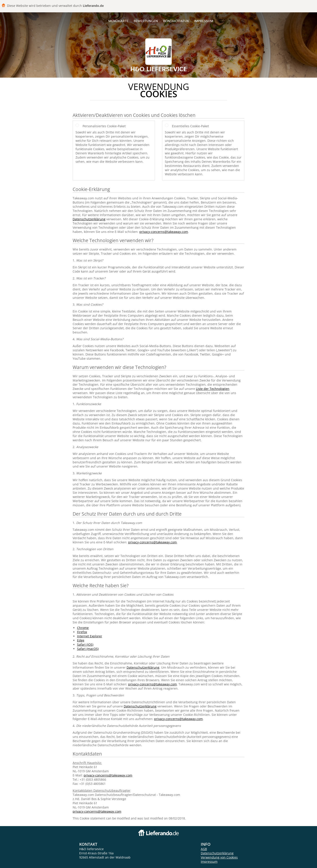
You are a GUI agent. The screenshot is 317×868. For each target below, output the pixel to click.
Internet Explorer (90, 636)
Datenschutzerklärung (89, 219)
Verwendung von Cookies (219, 857)
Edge (81, 640)
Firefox (82, 632)
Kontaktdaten (176, 21)
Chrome (83, 628)
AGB (204, 849)
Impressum (204, 21)
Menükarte (118, 21)
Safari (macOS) (88, 649)
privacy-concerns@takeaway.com (164, 232)
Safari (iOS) (85, 644)
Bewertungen (146, 21)
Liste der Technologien (213, 389)
